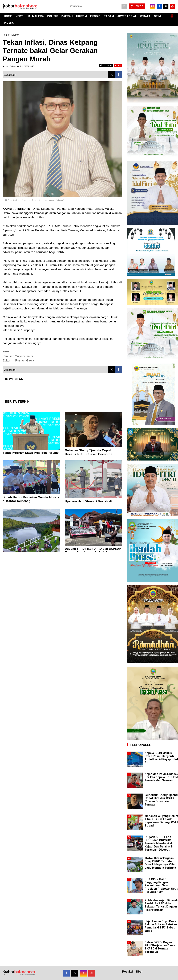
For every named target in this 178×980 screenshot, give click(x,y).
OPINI (157, 16)
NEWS (19, 16)
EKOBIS (95, 16)
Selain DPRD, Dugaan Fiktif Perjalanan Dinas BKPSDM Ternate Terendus (160, 947)
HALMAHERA (35, 16)
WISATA (145, 16)
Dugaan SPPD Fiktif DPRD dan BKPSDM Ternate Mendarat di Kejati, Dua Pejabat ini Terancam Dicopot (159, 843)
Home (6, 35)
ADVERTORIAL (127, 16)
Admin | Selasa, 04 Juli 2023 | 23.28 (18, 66)
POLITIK (53, 16)
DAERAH (67, 16)
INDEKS (9, 23)
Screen (137, 6)
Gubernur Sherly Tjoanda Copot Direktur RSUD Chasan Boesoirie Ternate (89, 454)
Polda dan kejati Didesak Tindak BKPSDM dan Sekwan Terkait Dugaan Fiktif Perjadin (161, 905)
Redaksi (128, 972)
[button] (172, 15)
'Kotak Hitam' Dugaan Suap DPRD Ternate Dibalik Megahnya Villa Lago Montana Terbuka (160, 863)
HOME (8, 16)
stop (118, 65)
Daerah (15, 35)
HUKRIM (81, 16)
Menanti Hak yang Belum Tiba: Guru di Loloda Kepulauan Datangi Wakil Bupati (161, 821)
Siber (139, 972)
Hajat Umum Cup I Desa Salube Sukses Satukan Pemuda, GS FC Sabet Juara (161, 926)
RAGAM (109, 16)
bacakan (106, 65)
